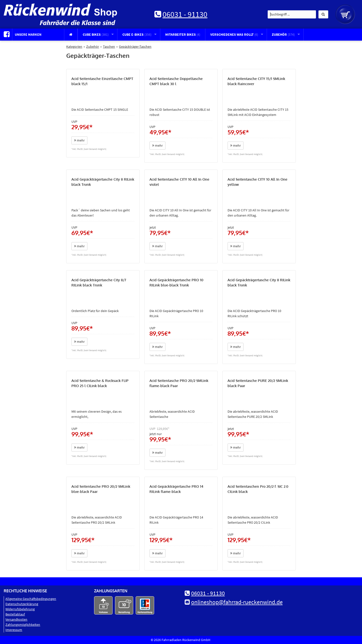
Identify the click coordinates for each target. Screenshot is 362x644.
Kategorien (74, 47)
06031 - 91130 (185, 14)
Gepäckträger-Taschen (135, 47)
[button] (323, 14)
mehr (79, 140)
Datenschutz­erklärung (22, 604)
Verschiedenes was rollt (234, 34)
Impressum (14, 630)
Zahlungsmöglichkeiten (23, 625)
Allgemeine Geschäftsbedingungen (31, 599)
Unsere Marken (28, 34)
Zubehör (283, 34)
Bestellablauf (15, 614)
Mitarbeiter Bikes (183, 34)
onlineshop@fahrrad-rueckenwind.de (237, 602)
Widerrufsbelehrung (20, 609)
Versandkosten (16, 619)
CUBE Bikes (96, 34)
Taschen (109, 47)
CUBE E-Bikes (137, 34)
